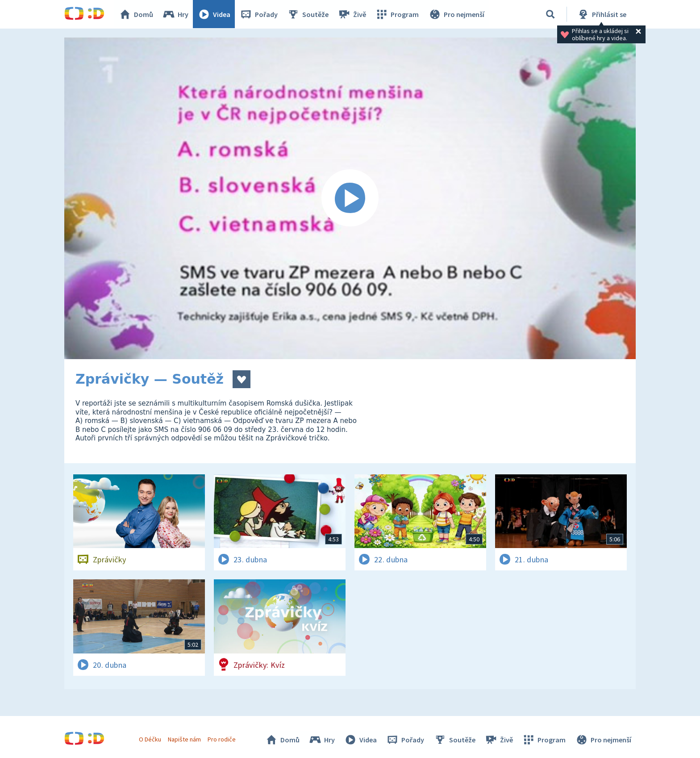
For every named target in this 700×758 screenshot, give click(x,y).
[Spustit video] (350, 198)
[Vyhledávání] (550, 14)
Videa (214, 14)
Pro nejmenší (456, 14)
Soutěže (308, 14)
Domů (136, 14)
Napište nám (184, 739)
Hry (176, 14)
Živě (352, 14)
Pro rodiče (222, 739)
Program (397, 14)
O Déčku (150, 739)
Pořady (259, 14)
